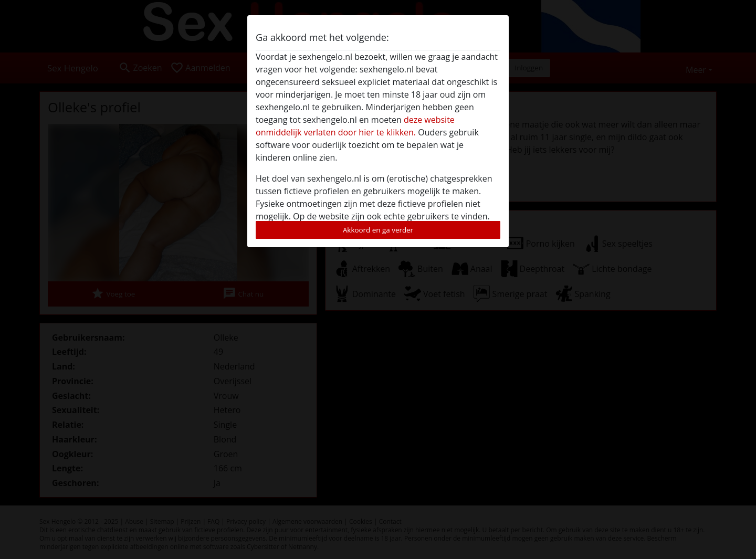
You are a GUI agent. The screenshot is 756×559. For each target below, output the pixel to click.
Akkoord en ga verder (378, 230)
